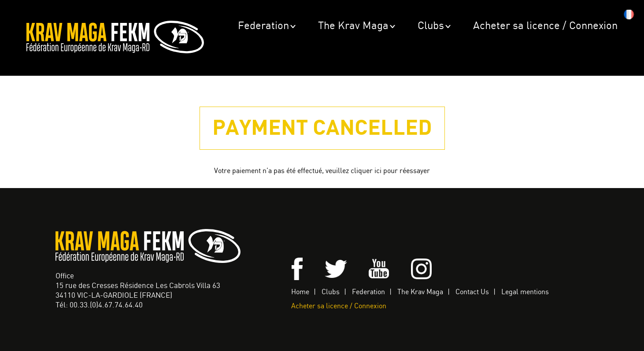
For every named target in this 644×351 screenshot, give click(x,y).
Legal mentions (525, 292)
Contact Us (472, 292)
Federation (263, 26)
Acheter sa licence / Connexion (545, 26)
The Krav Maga (353, 26)
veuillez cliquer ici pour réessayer (378, 171)
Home (300, 292)
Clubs (431, 26)
